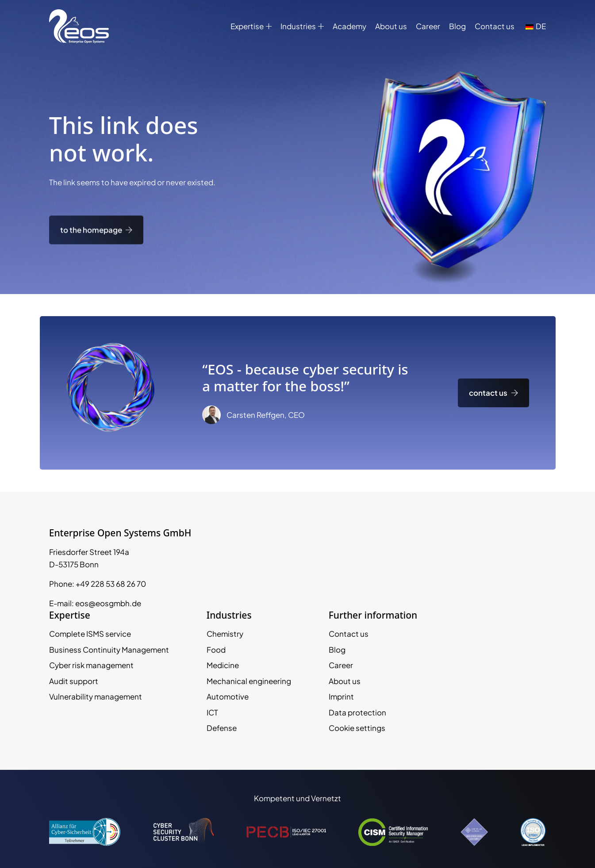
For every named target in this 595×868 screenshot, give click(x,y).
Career (428, 26)
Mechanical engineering (249, 681)
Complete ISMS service (90, 634)
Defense (222, 728)
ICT (212, 712)
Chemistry (225, 634)
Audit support (74, 681)
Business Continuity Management (109, 650)
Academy (349, 26)
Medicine (223, 665)
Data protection (357, 712)
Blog (457, 26)
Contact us (495, 26)
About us (391, 26)
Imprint (341, 696)
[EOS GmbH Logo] (79, 26)
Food (216, 650)
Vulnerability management (96, 696)
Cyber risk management (91, 665)
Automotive (228, 696)
